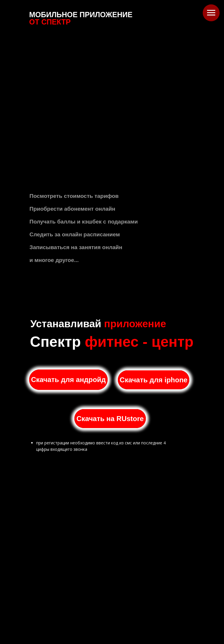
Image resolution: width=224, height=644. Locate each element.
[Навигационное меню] (211, 13)
